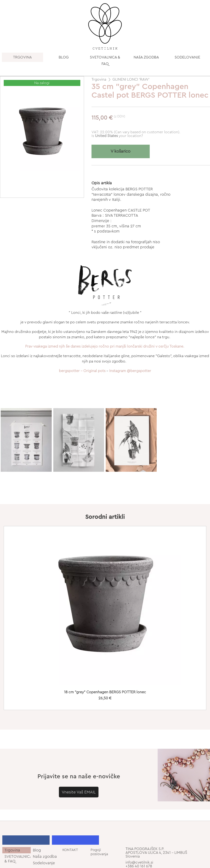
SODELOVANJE (187, 57)
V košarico (120, 151)
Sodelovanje (44, 863)
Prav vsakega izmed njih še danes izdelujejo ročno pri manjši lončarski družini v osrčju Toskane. (105, 346)
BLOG (64, 57)
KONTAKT (70, 850)
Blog (37, 850)
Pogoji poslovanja (99, 852)
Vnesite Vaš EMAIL (79, 792)
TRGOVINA (22, 57)
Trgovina (99, 79)
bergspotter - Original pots (82, 371)
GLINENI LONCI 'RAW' (131, 79)
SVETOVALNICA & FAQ (105, 61)
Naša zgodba (45, 856)
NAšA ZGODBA (146, 57)
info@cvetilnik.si (139, 862)
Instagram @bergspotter (130, 371)
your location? (119, 136)
